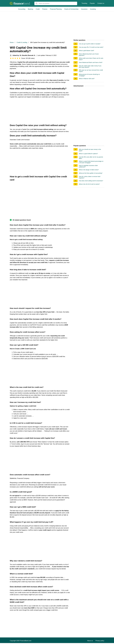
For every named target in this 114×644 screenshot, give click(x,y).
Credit (38, 9)
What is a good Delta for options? (88, 154)
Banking (31, 9)
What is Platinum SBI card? (87, 79)
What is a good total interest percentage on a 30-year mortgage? (91, 162)
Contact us (101, 3)
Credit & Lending (22, 42)
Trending (84, 3)
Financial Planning (56, 9)
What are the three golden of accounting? (91, 173)
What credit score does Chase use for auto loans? (91, 59)
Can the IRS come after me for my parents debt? (91, 158)
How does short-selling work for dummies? (91, 181)
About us (90, 641)
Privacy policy (100, 641)
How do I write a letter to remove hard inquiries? (90, 177)
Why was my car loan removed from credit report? (91, 71)
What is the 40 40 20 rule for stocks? (89, 184)
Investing (93, 9)
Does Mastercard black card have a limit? (91, 62)
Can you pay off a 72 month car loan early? (91, 47)
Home (12, 42)
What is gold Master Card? (86, 51)
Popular (92, 3)
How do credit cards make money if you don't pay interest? (90, 67)
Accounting (22, 9)
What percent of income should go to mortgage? (89, 75)
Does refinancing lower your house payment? (89, 55)
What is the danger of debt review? (89, 170)
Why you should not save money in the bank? (90, 150)
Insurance (84, 9)
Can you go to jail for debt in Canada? (90, 44)
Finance (45, 9)
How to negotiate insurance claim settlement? (88, 166)
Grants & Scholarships (71, 9)
